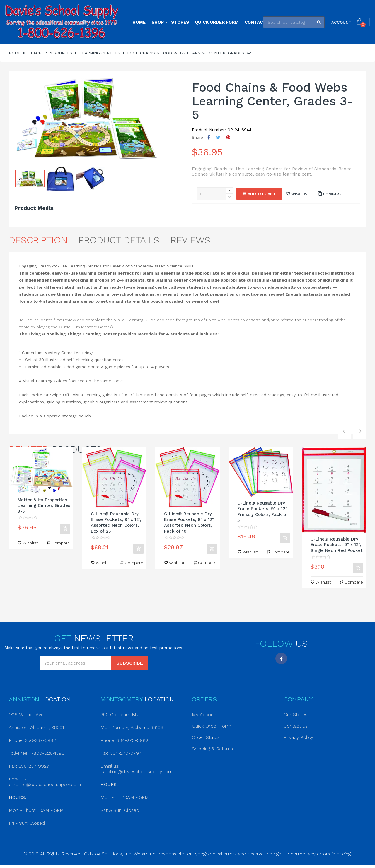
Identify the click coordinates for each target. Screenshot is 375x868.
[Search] (294, 22)
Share (209, 137)
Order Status (206, 737)
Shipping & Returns (212, 749)
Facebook (281, 658)
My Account (205, 715)
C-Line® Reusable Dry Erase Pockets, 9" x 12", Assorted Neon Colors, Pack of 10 (189, 523)
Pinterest (228, 137)
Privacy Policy (298, 737)
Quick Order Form (212, 726)
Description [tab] (38, 240)
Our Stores (295, 715)
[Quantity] (212, 194)
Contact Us (296, 726)
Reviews (190, 240)
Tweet (218, 137)
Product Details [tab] (119, 240)
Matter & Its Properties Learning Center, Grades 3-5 (44, 506)
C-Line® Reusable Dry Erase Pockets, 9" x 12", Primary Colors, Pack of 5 (262, 512)
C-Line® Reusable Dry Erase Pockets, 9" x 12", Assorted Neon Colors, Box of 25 (116, 523)
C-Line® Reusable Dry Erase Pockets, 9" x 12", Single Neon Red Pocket (337, 545)
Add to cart (259, 194)
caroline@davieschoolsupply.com (45, 784)
